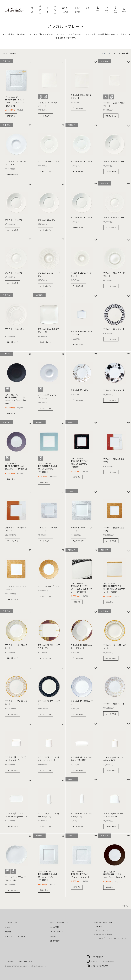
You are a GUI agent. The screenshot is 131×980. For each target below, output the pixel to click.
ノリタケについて (11, 922)
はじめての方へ (55, 941)
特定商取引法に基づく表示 (103, 934)
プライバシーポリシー (102, 930)
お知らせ (8, 927)
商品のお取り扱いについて (103, 922)
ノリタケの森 (10, 961)
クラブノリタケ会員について (59, 922)
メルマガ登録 (54, 927)
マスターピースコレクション (15, 936)
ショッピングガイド (56, 932)
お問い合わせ (54, 936)
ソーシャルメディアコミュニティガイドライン (110, 938)
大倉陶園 (8, 932)
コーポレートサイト (25, 961)
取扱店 (55, 10)
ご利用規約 (98, 926)
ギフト (40, 10)
